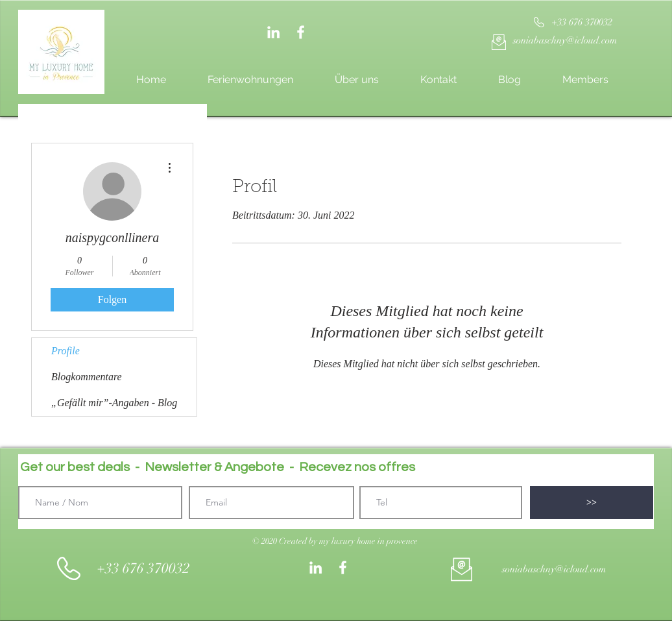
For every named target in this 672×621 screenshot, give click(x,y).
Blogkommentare (87, 377)
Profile (66, 351)
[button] (335, 541)
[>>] (592, 503)
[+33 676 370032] (582, 22)
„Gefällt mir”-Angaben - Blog (114, 403)
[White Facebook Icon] (301, 32)
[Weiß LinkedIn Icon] (273, 32)
